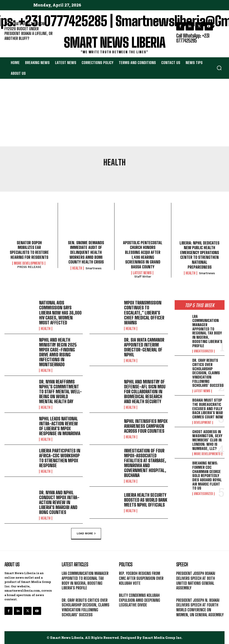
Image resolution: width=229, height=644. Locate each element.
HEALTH (77, 268)
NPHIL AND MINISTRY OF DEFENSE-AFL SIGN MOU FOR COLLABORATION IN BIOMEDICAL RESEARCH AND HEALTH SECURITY (145, 391)
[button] (219, 68)
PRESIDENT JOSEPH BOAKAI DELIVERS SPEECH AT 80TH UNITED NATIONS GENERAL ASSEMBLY (196, 580)
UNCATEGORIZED (203, 351)
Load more (86, 533)
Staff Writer (143, 277)
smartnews (94, 268)
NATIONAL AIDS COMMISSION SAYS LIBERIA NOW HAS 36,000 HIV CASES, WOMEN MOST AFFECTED (60, 312)
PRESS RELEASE (29, 267)
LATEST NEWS (142, 273)
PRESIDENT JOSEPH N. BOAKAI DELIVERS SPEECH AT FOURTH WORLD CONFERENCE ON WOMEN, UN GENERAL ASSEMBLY (200, 607)
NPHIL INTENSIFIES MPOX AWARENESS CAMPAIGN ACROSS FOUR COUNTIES (146, 426)
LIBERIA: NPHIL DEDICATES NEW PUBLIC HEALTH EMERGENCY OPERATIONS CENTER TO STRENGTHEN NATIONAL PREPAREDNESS (199, 255)
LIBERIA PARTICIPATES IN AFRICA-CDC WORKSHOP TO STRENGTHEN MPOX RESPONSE (60, 458)
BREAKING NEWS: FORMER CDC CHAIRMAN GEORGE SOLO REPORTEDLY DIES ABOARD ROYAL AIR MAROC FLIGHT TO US (207, 476)
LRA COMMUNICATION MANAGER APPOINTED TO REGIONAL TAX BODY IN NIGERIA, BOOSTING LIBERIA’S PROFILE (207, 331)
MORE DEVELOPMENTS (29, 263)
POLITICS (125, 589)
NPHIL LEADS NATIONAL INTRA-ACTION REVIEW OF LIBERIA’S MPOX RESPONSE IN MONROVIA (60, 426)
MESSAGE (183, 594)
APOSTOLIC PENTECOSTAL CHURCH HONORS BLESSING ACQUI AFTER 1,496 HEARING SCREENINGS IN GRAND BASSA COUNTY (143, 255)
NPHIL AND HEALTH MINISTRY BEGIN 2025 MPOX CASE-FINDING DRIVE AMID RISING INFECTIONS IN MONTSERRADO (58, 352)
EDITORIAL (12, 44)
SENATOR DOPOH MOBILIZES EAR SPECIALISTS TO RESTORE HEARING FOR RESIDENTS (29, 250)
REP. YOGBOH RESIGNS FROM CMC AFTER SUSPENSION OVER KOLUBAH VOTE (141, 578)
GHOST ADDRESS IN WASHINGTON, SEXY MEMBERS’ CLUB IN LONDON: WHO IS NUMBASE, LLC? (207, 440)
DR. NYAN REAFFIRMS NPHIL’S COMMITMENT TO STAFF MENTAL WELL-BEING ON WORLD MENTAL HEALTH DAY (60, 391)
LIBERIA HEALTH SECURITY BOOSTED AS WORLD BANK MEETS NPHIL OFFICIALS (146, 500)
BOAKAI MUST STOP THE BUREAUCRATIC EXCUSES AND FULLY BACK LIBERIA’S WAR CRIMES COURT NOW (208, 409)
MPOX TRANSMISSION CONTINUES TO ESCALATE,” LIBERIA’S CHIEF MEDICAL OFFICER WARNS (144, 312)
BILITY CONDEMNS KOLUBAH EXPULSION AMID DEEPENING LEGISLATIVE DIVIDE (140, 600)
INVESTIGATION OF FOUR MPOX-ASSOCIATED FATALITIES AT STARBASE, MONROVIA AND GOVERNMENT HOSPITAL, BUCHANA (145, 463)
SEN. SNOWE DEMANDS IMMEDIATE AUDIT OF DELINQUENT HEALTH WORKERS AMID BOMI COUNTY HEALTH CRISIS (86, 252)
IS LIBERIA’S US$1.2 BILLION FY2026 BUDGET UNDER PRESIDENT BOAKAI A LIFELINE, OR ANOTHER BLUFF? (29, 31)
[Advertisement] (114, 113)
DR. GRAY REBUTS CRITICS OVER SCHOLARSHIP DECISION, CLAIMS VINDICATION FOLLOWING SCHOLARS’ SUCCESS (208, 373)
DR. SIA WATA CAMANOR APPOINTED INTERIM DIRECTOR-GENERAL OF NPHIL (144, 347)
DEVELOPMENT (203, 422)
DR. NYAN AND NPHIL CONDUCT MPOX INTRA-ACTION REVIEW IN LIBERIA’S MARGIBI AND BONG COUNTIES (59, 502)
